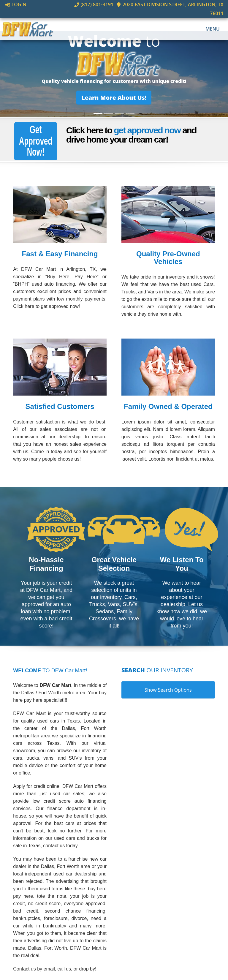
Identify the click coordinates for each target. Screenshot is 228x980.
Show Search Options (168, 690)
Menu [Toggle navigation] (209, 20)
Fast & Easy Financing (60, 254)
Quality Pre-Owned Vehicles (168, 258)
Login (16, 4)
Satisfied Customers (60, 406)
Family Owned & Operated (168, 406)
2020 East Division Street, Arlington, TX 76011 (163, 4)
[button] (114, 97)
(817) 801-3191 (79, 4)
